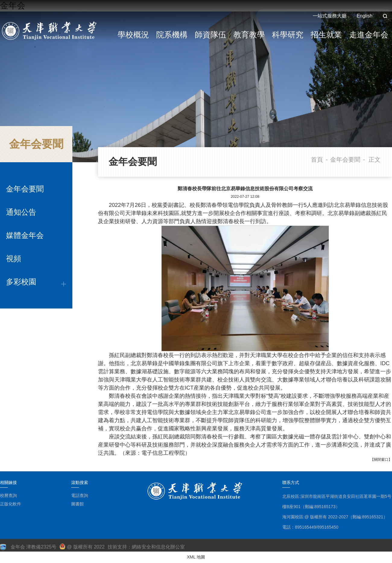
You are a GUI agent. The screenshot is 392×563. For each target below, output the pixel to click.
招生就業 (326, 35)
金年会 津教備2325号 (33, 547)
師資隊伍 (210, 35)
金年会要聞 (25, 189)
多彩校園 (21, 282)
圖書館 (77, 504)
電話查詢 (80, 495)
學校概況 (133, 35)
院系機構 (172, 35)
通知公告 (21, 212)
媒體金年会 (25, 235)
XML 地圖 (196, 557)
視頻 (14, 258)
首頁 (317, 160)
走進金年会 (369, 35)
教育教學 (249, 35)
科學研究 (288, 35)
